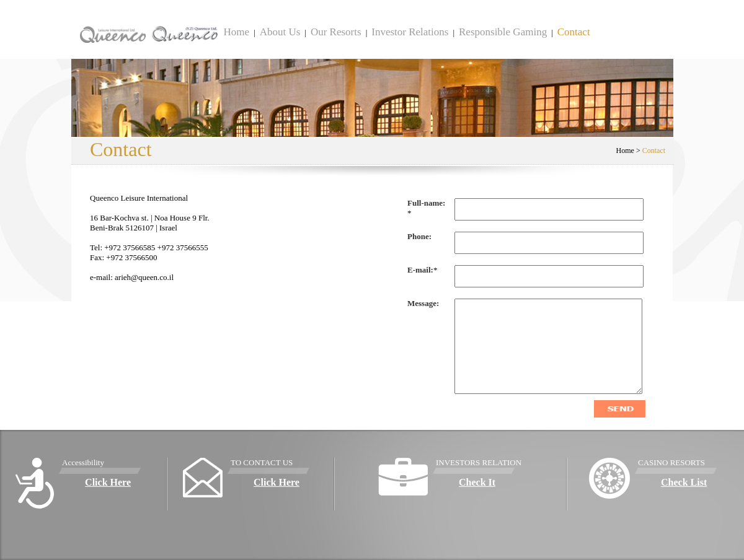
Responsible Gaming (503, 32)
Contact (574, 32)
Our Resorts (336, 32)
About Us (280, 32)
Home (237, 32)
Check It (477, 482)
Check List (684, 482)
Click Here (108, 482)
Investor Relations (410, 32)
